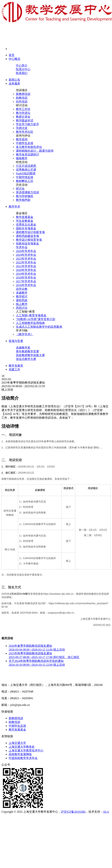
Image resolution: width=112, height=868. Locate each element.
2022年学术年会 (26, 262)
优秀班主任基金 (26, 225)
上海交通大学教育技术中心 (26, 750)
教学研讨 (22, 296)
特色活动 (22, 162)
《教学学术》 (25, 334)
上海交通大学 (17, 743)
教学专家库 (16, 366)
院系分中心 (23, 69)
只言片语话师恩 (26, 166)
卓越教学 (22, 293)
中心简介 (22, 65)
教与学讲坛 (23, 113)
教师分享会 (23, 117)
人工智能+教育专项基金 (31, 315)
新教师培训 (23, 94)
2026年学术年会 (26, 251)
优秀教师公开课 (26, 170)
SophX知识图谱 (26, 173)
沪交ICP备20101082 (73, 812)
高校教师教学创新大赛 (30, 355)
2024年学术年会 (26, 255)
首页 (12, 55)
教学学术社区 (25, 132)
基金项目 (22, 213)
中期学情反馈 (25, 177)
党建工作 (14, 369)
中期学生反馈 (25, 143)
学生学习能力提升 (27, 124)
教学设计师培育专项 (29, 240)
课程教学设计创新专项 (30, 232)
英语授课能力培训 (27, 192)
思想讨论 (22, 308)
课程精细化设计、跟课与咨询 (35, 151)
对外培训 (22, 102)
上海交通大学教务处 (22, 747)
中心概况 (14, 59)
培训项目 (22, 90)
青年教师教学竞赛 (27, 351)
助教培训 (22, 98)
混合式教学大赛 (26, 359)
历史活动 (22, 185)
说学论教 (22, 289)
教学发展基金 (25, 217)
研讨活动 (22, 105)
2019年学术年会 (26, 274)
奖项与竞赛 (16, 341)
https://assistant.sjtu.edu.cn (58, 594)
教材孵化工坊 (25, 181)
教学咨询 (22, 139)
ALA (106, 812)
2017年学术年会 (26, 281)
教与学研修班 (25, 196)
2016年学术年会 (26, 285)
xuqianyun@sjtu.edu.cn (61, 613)
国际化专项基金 (26, 228)
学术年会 (22, 247)
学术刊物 (22, 330)
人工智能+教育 (25, 312)
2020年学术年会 (26, 270)
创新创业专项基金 (27, 243)
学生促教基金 (25, 221)
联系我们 (22, 73)
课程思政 (22, 300)
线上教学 (22, 304)
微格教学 (22, 158)
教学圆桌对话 (25, 120)
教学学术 (14, 207)
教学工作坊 (23, 109)
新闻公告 (14, 80)
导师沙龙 (22, 128)
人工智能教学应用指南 (30, 323)
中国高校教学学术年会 (23, 758)
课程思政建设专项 (27, 236)
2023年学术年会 (26, 259)
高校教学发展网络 (20, 754)
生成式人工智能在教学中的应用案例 (39, 327)
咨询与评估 (23, 136)
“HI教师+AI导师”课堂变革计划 (35, 319)
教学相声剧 (23, 200)
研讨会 (20, 189)
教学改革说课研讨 (27, 154)
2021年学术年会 (26, 266)
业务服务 (14, 84)
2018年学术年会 (26, 278)
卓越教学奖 (23, 348)
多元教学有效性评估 (29, 147)
